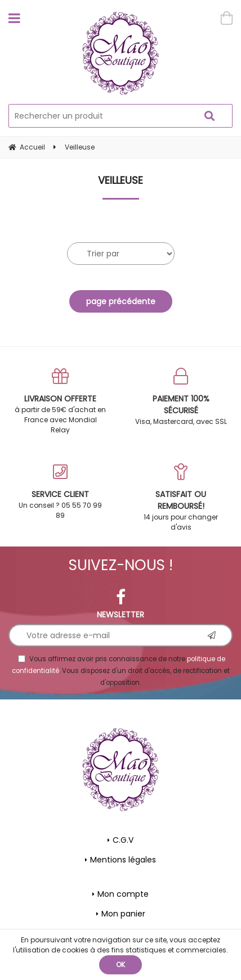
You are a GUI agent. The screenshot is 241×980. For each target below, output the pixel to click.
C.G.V (123, 840)
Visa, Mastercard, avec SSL (181, 397)
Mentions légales (123, 860)
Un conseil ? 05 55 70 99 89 (60, 492)
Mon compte (123, 894)
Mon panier (123, 914)
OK (120, 965)
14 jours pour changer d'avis (181, 498)
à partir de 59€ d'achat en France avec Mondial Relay (60, 401)
